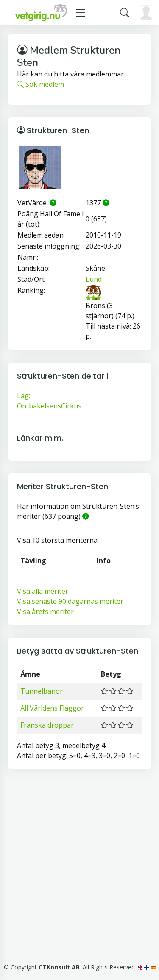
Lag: (24, 396)
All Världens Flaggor (52, 708)
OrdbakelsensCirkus (49, 406)
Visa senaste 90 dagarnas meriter (70, 601)
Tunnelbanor (42, 691)
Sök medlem (40, 84)
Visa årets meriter (45, 612)
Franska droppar (47, 725)
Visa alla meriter (43, 591)
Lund (94, 279)
